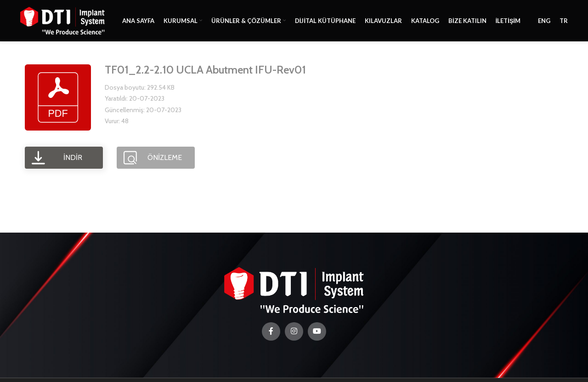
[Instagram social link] (294, 331)
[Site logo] (62, 20)
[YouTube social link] (317, 331)
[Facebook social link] (271, 331)
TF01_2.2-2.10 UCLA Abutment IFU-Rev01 (205, 70)
